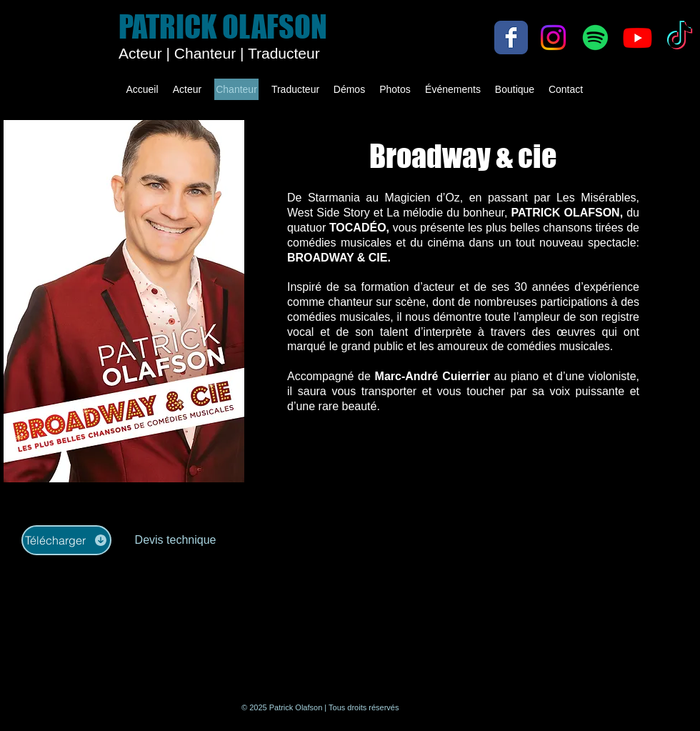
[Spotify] (595, 38)
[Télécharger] (66, 540)
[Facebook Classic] (511, 38)
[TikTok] (680, 38)
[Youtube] (637, 38)
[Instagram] (553, 38)
